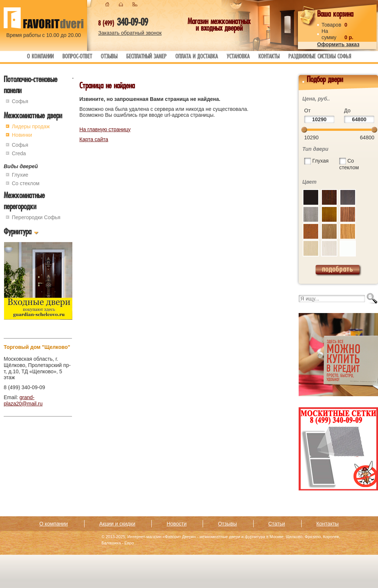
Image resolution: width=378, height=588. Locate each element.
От (307, 111)
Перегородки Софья (36, 217)
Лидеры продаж (31, 126)
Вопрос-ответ (77, 57)
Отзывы (109, 57)
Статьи (277, 524)
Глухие (20, 175)
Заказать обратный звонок (130, 33)
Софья (20, 101)
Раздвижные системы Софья (320, 57)
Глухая (320, 161)
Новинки (22, 135)
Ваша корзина (335, 15)
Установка (238, 57)
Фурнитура (18, 233)
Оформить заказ (338, 44)
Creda (19, 153)
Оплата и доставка (197, 57)
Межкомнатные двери (33, 117)
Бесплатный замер (146, 57)
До (347, 111)
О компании (40, 57)
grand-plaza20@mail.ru (23, 400)
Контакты (269, 57)
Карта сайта (94, 139)
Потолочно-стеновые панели (30, 86)
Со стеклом (26, 183)
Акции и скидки (117, 524)
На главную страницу (105, 129)
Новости (176, 524)
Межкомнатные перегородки (24, 202)
